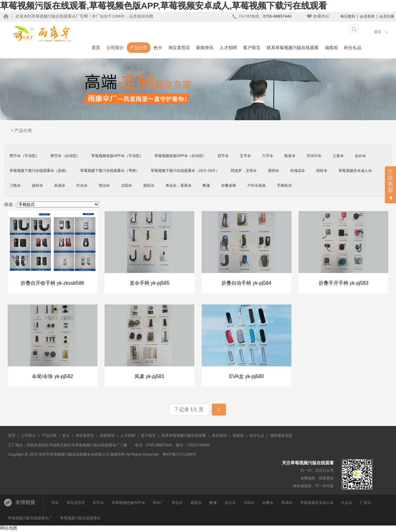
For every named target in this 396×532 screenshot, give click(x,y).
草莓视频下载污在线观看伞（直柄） (39, 171)
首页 (96, 48)
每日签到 (348, 16)
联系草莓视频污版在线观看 (293, 48)
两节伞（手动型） (24, 156)
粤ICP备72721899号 (179, 455)
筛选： (11, 204)
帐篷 (206, 185)
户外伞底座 (256, 185)
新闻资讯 (205, 48)
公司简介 (115, 48)
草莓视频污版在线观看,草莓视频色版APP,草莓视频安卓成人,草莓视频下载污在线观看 (164, 6)
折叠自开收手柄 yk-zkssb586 (52, 283)
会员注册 (387, 16)
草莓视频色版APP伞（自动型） (180, 156)
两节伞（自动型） (65, 156)
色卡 (158, 48)
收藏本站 (321, 16)
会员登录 (367, 16)
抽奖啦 (331, 48)
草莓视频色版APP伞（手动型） (117, 156)
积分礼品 (353, 48)
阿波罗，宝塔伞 (244, 171)
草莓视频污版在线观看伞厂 (30, 519)
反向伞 (360, 156)
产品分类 (139, 48)
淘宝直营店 (179, 48)
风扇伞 (60, 185)
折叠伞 (268, 504)
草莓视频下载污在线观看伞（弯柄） (110, 171)
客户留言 (252, 48)
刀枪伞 (15, 185)
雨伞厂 (158, 504)
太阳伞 (127, 185)
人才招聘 (228, 48)
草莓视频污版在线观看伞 (80, 519)
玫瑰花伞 (298, 171)
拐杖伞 (322, 171)
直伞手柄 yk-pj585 (150, 283)
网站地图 (9, 529)
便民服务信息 (281, 436)
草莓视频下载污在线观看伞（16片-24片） (185, 171)
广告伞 (366, 504)
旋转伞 (37, 185)
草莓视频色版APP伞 (128, 504)
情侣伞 (104, 185)
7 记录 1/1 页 (189, 410)
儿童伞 (338, 156)
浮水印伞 (314, 156)
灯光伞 (82, 185)
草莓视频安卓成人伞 (355, 171)
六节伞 (268, 156)
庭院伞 (149, 185)
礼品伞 (347, 504)
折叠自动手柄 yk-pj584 (246, 283)
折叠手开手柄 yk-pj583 (344, 283)
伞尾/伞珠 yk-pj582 (52, 377)
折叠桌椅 (229, 185)
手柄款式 (284, 185)
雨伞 (55, 504)
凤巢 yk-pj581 (150, 377)
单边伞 (177, 504)
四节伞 (223, 156)
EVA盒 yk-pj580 (247, 377)
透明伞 (273, 171)
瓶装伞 (290, 156)
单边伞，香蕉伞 (179, 185)
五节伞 (245, 156)
